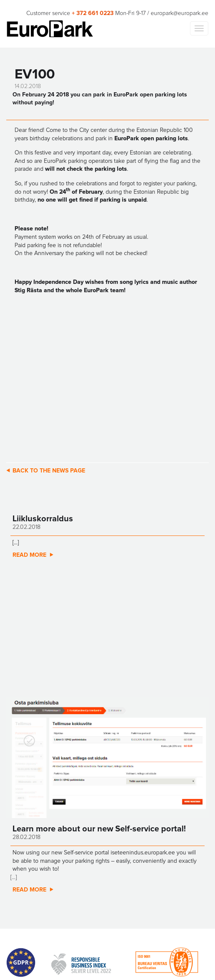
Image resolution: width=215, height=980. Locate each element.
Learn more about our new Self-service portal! (99, 829)
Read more (29, 555)
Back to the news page (49, 471)
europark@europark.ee (180, 13)
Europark (50, 29)
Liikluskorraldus (43, 519)
